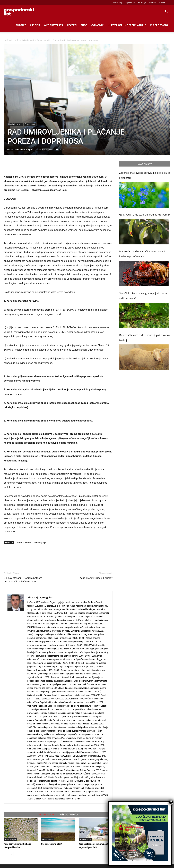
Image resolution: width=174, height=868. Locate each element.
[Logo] (19, 12)
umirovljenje (40, 543)
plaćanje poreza (24, 543)
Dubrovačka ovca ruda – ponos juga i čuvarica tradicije (145, 338)
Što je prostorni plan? (52, 844)
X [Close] (171, 802)
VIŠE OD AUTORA (69, 815)
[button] (167, 12)
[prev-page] (6, 854)
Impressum (130, 2)
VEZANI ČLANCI (47, 815)
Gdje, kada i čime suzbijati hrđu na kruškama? (145, 215)
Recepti (72, 25)
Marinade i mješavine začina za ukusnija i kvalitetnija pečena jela (142, 254)
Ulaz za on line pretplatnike (127, 25)
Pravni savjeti (43, 40)
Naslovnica (9, 40)
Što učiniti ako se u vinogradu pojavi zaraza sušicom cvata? (143, 296)
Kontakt (153, 2)
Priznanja (142, 2)
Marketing (117, 2)
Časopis (35, 25)
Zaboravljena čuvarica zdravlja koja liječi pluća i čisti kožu (145, 175)
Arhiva (162, 2)
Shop (84, 25)
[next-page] (11, 854)
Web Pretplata (54, 25)
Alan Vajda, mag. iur (24, 149)
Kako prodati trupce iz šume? (96, 578)
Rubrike (21, 25)
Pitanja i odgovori (26, 40)
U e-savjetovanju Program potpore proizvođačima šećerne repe (23, 580)
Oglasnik (97, 25)
